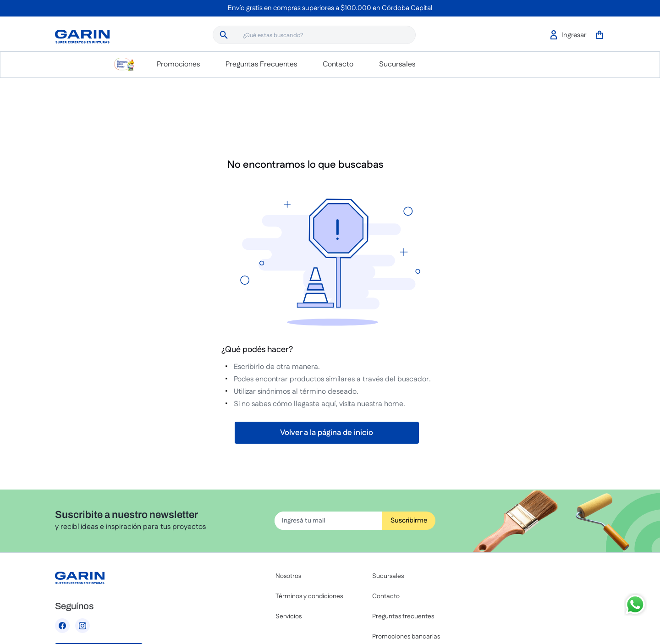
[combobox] (314, 35)
